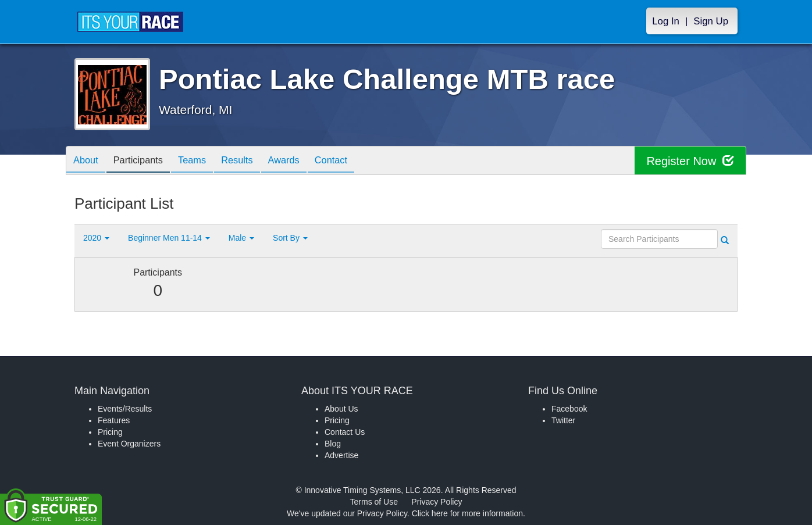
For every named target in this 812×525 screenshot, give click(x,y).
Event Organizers (129, 444)
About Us (341, 409)
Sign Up (711, 21)
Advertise (341, 455)
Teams (203, 161)
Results (252, 161)
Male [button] (241, 238)
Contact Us (345, 432)
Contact (355, 161)
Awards (304, 161)
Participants (145, 161)
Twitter (563, 420)
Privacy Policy (437, 502)
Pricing (110, 432)
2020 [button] (96, 238)
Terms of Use (374, 502)
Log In (666, 21)
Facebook (569, 409)
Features (114, 420)
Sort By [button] (290, 238)
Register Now (690, 161)
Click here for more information (467, 513)
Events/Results (125, 409)
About (88, 161)
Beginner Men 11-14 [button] (169, 238)
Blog (333, 444)
